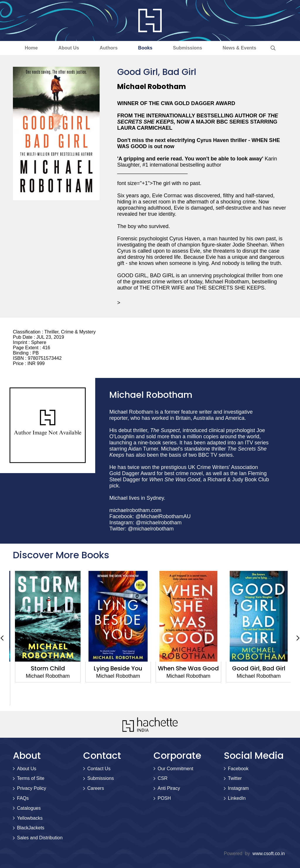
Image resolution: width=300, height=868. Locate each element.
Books (145, 48)
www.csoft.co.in (269, 854)
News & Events (240, 48)
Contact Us (99, 769)
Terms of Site (31, 778)
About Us (69, 48)
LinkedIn (237, 798)
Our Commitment (175, 769)
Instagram (238, 788)
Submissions (187, 48)
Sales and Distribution (40, 838)
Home (31, 48)
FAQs (23, 798)
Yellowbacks (30, 818)
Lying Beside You (185, 668)
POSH (164, 798)
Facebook (238, 769)
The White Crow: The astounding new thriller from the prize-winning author (45, 680)
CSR (163, 778)
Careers (96, 788)
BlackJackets (31, 828)
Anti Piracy (169, 788)
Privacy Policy (32, 788)
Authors (109, 48)
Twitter (235, 778)
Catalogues (29, 808)
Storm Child (115, 668)
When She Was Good (255, 668)
